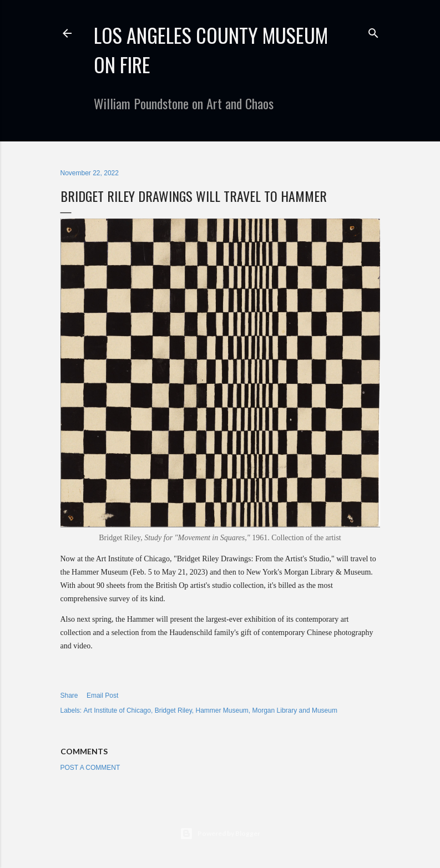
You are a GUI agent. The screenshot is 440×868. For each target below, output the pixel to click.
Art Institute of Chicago (117, 710)
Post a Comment (90, 768)
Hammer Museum (222, 710)
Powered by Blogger (220, 834)
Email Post (102, 696)
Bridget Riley (173, 710)
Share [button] (69, 696)
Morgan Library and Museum (295, 710)
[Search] (373, 31)
